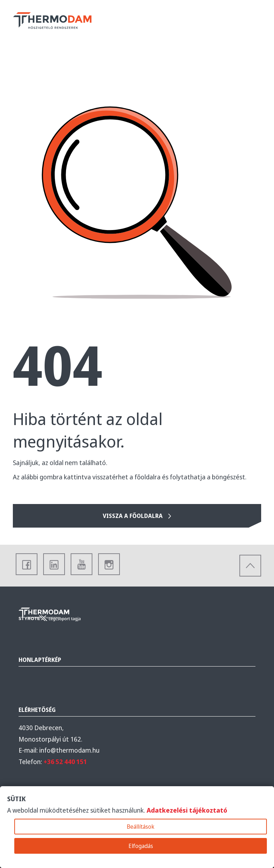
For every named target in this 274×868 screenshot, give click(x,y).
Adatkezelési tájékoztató (187, 810)
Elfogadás (141, 846)
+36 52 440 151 (65, 762)
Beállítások (141, 827)
